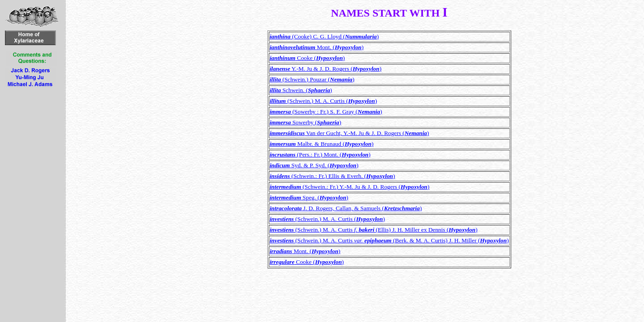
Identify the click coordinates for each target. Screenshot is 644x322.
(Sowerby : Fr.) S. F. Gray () (326, 112)
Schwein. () (301, 90)
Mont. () (317, 47)
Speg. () (309, 197)
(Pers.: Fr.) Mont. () (320, 155)
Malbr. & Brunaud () (322, 144)
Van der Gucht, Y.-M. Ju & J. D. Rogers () (349, 133)
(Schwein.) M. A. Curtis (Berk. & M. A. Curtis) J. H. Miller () (389, 240)
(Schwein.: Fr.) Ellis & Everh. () (332, 176)
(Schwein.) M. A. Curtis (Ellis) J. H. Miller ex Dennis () (374, 230)
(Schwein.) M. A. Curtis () (323, 101)
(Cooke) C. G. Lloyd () (324, 36)
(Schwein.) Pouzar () (312, 79)
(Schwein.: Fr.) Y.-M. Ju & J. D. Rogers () (350, 187)
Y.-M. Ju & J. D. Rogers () (326, 69)
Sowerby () (305, 122)
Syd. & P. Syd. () (314, 165)
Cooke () (307, 58)
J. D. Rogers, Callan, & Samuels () (346, 208)
